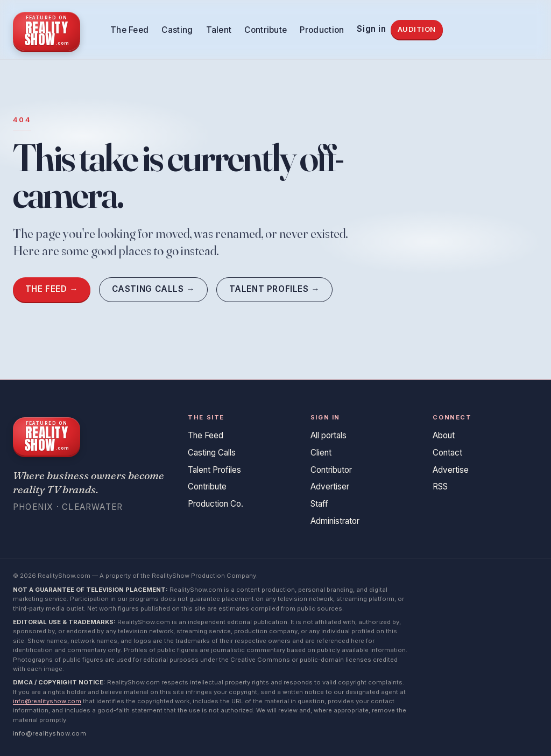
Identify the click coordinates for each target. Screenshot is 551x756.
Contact (447, 453)
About (444, 435)
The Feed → (52, 289)
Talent (219, 30)
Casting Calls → (153, 289)
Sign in (371, 29)
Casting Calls (212, 453)
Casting (177, 30)
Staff (319, 504)
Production (322, 30)
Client (321, 453)
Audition (417, 29)
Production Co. (216, 504)
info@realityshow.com (47, 701)
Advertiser (330, 486)
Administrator (335, 521)
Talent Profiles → (275, 289)
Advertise (451, 470)
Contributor (331, 470)
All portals (329, 435)
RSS (440, 486)
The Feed (129, 30)
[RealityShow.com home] (47, 30)
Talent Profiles (214, 470)
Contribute (266, 30)
